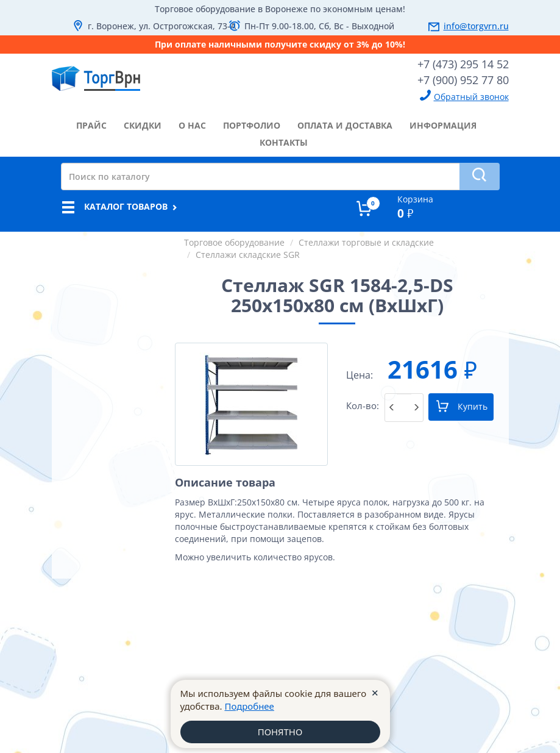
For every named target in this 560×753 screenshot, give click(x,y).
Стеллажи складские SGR (248, 255)
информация (443, 125)
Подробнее (249, 706)
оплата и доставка (345, 125)
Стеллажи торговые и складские (366, 242)
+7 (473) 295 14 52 (463, 64)
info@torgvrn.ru (476, 26)
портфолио (252, 125)
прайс (91, 125)
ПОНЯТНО (280, 732)
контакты (284, 142)
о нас (192, 125)
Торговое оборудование (234, 242)
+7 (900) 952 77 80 (463, 80)
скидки (143, 125)
